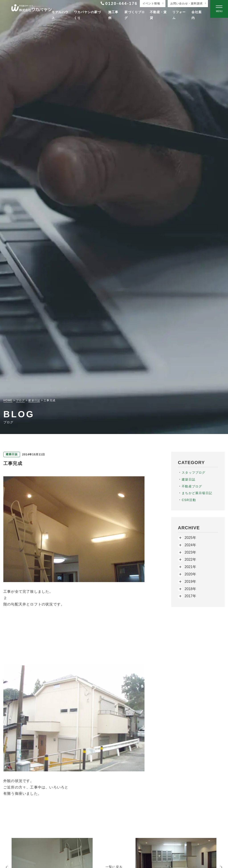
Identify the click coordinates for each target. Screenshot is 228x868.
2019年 (190, 582)
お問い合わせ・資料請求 (186, 4)
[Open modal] (219, 9)
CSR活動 (189, 500)
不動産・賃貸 (158, 15)
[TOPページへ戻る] (31, 9)
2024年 (190, 545)
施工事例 (113, 15)
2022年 (190, 559)
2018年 (190, 589)
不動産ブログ (192, 486)
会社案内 (197, 15)
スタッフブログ (193, 473)
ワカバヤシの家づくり (88, 15)
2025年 (190, 538)
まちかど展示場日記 (197, 493)
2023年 (190, 552)
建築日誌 (188, 479)
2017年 (190, 596)
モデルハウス (60, 15)
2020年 (190, 574)
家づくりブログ (135, 15)
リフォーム (179, 15)
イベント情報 (151, 4)
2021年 (190, 567)
